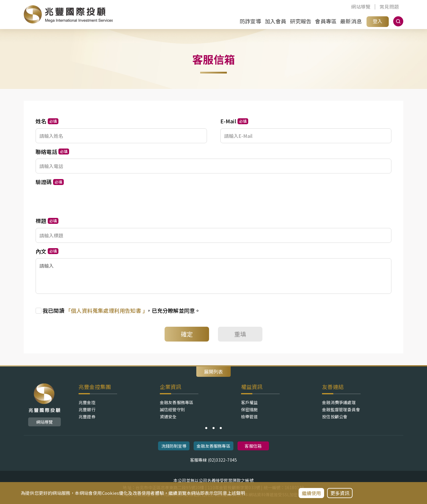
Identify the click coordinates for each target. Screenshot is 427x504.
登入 (377, 21)
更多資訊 (340, 493)
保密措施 (250, 409)
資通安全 (168, 417)
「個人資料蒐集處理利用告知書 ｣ (106, 310)
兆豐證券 (87, 417)
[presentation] (81, 201)
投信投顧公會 (335, 417)
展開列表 (213, 371)
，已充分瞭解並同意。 (121, 310)
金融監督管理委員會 (341, 409)
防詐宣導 (250, 21)
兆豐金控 (87, 402)
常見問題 (389, 7)
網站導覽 (361, 7)
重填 (240, 334)
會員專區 (326, 21)
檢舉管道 (250, 417)
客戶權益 (250, 402)
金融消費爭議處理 (339, 402)
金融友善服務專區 (177, 402)
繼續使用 (312, 493)
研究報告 (301, 21)
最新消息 (351, 21)
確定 (187, 334)
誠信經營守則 (172, 409)
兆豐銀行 (87, 409)
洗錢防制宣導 (174, 446)
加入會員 (276, 21)
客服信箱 (253, 446)
